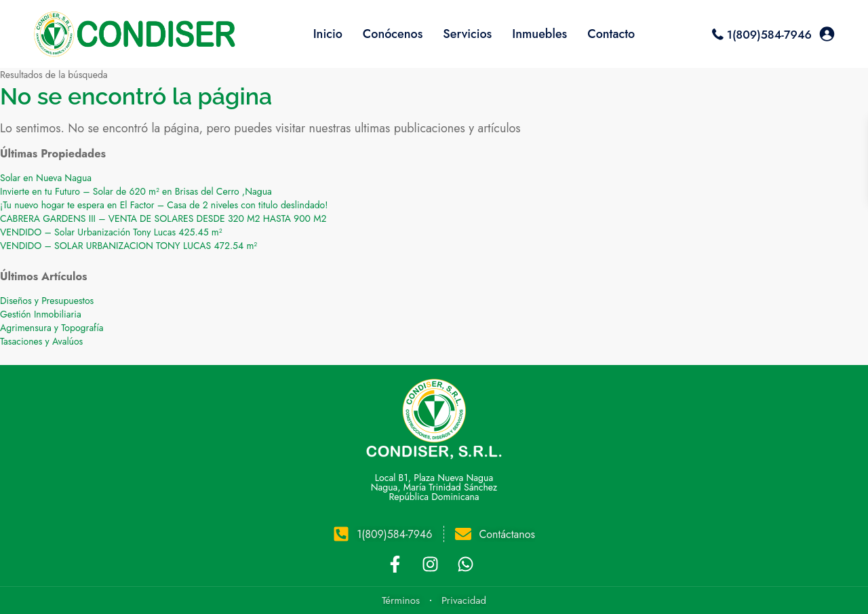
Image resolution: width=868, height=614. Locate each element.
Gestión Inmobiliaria (41, 314)
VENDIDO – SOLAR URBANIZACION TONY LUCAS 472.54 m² (129, 246)
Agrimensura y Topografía (52, 328)
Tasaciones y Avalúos (41, 341)
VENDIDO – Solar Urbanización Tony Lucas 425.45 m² (111, 232)
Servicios (467, 34)
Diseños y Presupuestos (47, 301)
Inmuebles (539, 34)
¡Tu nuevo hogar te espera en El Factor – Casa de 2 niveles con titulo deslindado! (164, 205)
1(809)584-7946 (769, 35)
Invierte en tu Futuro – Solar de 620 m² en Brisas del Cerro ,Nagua (136, 191)
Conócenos (393, 34)
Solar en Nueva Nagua (46, 178)
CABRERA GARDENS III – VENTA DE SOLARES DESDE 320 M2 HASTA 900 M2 (163, 218)
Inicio (328, 34)
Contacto (611, 34)
